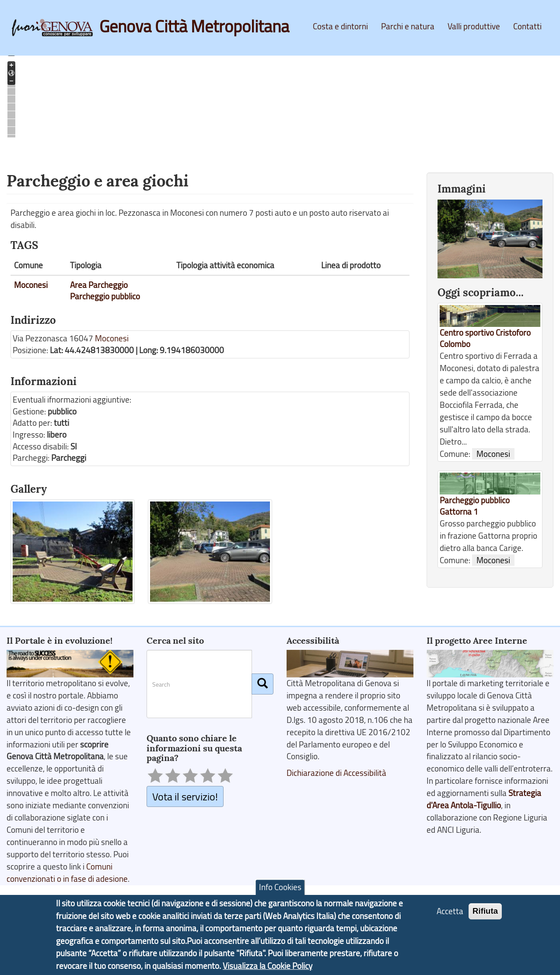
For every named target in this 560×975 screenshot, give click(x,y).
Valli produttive (474, 26)
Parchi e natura (408, 26)
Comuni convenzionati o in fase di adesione (67, 873)
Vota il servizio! (185, 796)
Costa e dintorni (340, 26)
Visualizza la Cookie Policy (268, 967)
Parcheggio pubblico (105, 296)
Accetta (450, 912)
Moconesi (31, 285)
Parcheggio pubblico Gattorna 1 (475, 506)
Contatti (527, 26)
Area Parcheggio (99, 285)
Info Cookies (280, 888)
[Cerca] (262, 684)
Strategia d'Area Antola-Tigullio (484, 799)
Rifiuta (485, 912)
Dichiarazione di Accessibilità (336, 773)
